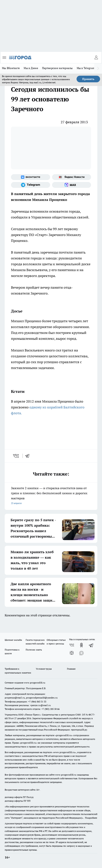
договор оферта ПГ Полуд (19, 797)
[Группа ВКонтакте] (31, 177)
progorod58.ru (64, 735)
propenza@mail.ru (15, 698)
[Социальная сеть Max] (72, 185)
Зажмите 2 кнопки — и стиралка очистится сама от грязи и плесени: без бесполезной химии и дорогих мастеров (51, 496)
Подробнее (91, 818)
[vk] (16, 456)
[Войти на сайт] (96, 58)
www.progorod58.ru (35, 683)
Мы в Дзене (31, 68)
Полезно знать (34, 650)
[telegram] (29, 456)
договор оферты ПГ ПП (18, 801)
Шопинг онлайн (13, 640)
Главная (71, 669)
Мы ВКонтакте (11, 68)
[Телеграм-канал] (31, 185)
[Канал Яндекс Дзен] (72, 653)
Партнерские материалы (57, 68)
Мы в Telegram (86, 68)
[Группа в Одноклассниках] (81, 645)
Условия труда (44, 669)
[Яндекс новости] (72, 177)
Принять (88, 79)
